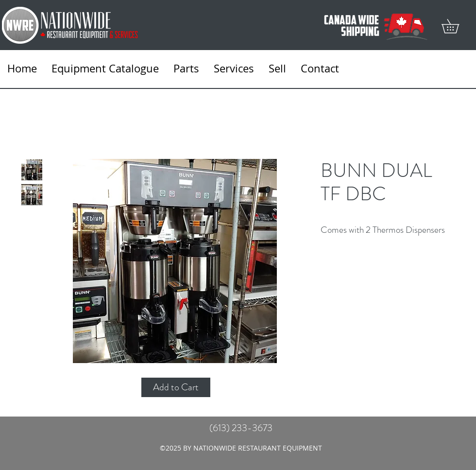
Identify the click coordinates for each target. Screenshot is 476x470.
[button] (457, 26)
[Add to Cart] (176, 387)
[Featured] (175, 261)
